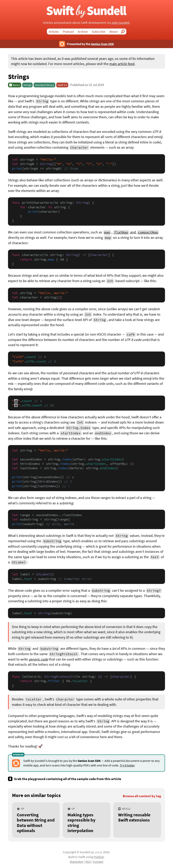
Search (124, 32)
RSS (88, 862)
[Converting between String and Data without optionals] (36, 820)
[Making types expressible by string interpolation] (86, 820)
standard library (44, 85)
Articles (54, 32)
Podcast (68, 32)
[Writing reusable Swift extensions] (137, 820)
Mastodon (77, 862)
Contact (98, 862)
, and (131, 232)
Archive (83, 32)
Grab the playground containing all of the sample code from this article (68, 779)
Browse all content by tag (142, 796)
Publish (99, 857)
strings (27, 85)
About (113, 32)
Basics (16, 85)
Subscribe (99, 32)
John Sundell (120, 23)
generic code (38, 659)
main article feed (122, 64)
